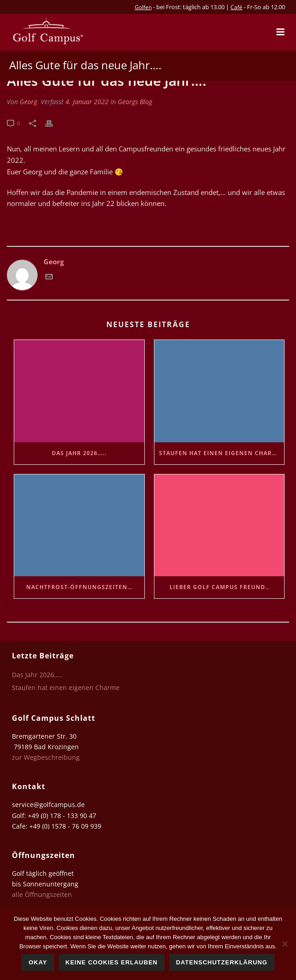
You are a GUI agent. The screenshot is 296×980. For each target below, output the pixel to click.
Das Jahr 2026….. (79, 453)
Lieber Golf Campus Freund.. (219, 587)
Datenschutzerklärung (222, 962)
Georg (28, 102)
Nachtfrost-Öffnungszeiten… (79, 587)
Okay (38, 962)
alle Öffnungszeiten (42, 894)
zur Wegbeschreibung (47, 757)
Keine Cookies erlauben (112, 962)
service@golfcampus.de (48, 805)
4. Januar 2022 (87, 102)
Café (236, 7)
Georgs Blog (135, 102)
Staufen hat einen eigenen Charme (220, 453)
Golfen (143, 7)
